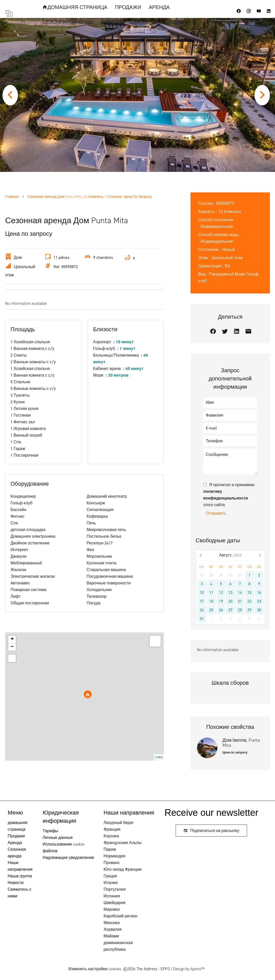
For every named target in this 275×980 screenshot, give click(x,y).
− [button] (12, 647)
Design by (189, 969)
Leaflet (159, 757)
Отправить (216, 513)
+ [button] (12, 639)
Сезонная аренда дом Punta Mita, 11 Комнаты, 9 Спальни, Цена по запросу (90, 196)
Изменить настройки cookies (95, 969)
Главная (12, 196)
